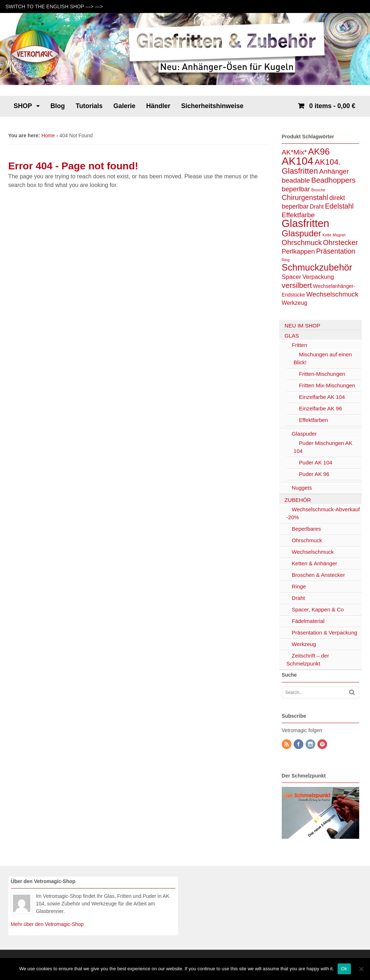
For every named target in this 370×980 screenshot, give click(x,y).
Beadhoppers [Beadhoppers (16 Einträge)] (333, 180)
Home (48, 135)
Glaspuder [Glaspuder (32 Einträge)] (302, 233)
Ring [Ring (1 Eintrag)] (286, 260)
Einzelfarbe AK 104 (322, 397)
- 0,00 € (331, 106)
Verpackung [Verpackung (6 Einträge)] (318, 277)
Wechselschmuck (313, 552)
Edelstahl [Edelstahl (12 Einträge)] (339, 206)
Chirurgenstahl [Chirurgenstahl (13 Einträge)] (305, 197)
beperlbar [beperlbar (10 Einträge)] (296, 189)
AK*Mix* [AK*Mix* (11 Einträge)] (294, 152)
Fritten (300, 345)
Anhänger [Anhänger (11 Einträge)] (334, 171)
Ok (344, 969)
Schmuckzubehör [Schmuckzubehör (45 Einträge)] (317, 267)
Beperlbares (306, 529)
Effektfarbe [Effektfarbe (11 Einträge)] (298, 215)
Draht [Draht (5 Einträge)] (317, 207)
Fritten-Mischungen (322, 374)
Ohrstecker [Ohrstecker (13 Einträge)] (340, 242)
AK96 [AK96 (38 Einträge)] (319, 152)
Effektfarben (314, 420)
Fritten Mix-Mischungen (327, 385)
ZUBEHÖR (298, 500)
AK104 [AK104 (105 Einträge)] (298, 161)
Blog (58, 106)
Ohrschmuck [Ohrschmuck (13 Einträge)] (302, 242)
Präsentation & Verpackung (325, 632)
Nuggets (302, 488)
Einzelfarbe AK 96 (320, 408)
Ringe (299, 586)
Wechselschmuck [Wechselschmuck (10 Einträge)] (332, 294)
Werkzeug (304, 644)
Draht (298, 598)
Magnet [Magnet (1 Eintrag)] (339, 235)
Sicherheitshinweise (212, 106)
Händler (158, 106)
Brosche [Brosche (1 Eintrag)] (318, 190)
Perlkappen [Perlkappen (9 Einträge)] (298, 251)
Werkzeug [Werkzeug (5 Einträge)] (295, 303)
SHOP (23, 106)
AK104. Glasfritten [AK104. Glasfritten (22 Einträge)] (311, 166)
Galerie (124, 106)
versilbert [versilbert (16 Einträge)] (297, 285)
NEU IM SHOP (302, 326)
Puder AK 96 (314, 474)
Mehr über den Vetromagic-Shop (47, 924)
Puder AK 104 (316, 462)
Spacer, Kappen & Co (318, 609)
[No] (361, 969)
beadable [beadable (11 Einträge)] (296, 180)
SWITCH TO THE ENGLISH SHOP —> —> (54, 6)
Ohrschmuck (307, 540)
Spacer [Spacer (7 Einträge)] (291, 277)
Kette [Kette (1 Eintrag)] (327, 235)
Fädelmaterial (308, 621)
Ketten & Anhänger (315, 563)
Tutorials (89, 106)
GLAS (292, 336)
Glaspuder (304, 434)
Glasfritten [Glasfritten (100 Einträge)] (306, 223)
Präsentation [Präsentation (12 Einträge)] (336, 251)
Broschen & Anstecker (318, 575)
